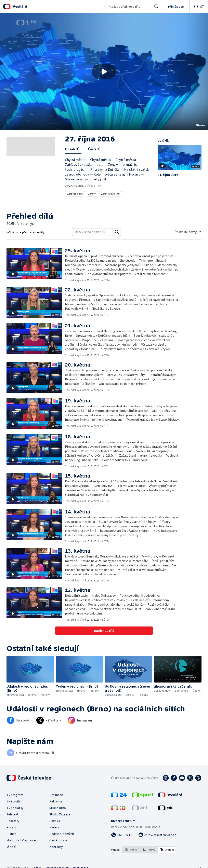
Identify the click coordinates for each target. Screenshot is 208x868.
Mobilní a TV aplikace (21, 840)
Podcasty (13, 821)
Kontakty (56, 847)
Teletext (12, 814)
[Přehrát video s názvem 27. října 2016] (104, 72)
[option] (131, 850)
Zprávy (92, 194)
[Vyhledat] (117, 232)
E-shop (11, 834)
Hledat (155, 8)
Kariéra (54, 827)
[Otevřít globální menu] (199, 6)
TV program (15, 795)
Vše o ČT (12, 847)
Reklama (56, 801)
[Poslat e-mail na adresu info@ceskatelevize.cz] (157, 835)
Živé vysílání (15, 801)
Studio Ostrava (60, 814)
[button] (104, 72)
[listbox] (149, 850)
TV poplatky (15, 808)
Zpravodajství (75, 194)
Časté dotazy (58, 840)
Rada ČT (55, 821)
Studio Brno (58, 808)
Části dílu (95, 149)
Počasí (11, 827)
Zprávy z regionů (110, 194)
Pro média (56, 795)
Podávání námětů (62, 834)
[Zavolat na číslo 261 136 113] (122, 835)
